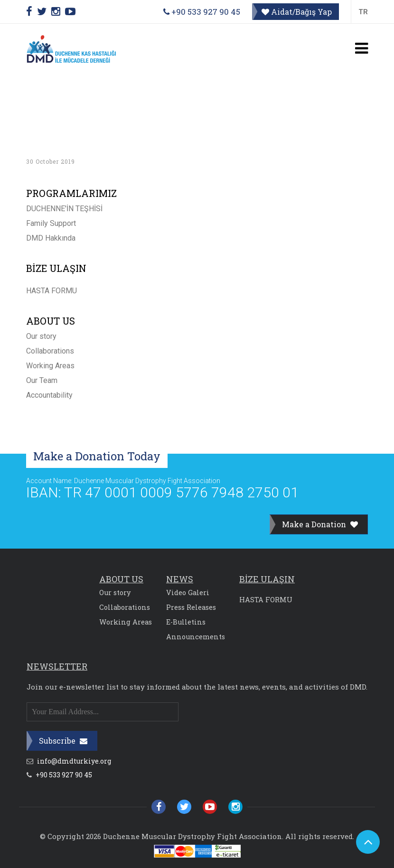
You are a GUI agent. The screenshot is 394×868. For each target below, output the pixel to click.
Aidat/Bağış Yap (297, 12)
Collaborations (50, 351)
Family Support (51, 223)
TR (363, 12)
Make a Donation (320, 524)
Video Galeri (188, 593)
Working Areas (50, 366)
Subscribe (63, 741)
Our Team (42, 380)
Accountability (49, 395)
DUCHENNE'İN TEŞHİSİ (64, 209)
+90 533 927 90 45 (202, 12)
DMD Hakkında (51, 238)
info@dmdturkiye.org (69, 761)
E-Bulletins (186, 622)
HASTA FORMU (52, 291)
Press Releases (191, 607)
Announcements (196, 637)
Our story (41, 336)
